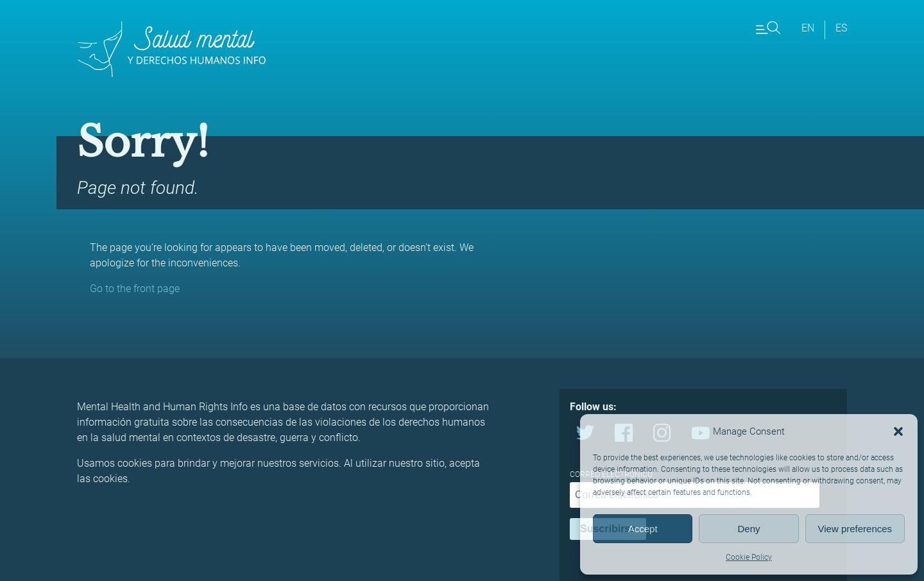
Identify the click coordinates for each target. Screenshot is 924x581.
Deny (749, 529)
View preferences (855, 529)
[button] (898, 431)
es (841, 28)
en (808, 28)
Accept (643, 529)
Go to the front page (135, 289)
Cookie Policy (749, 557)
